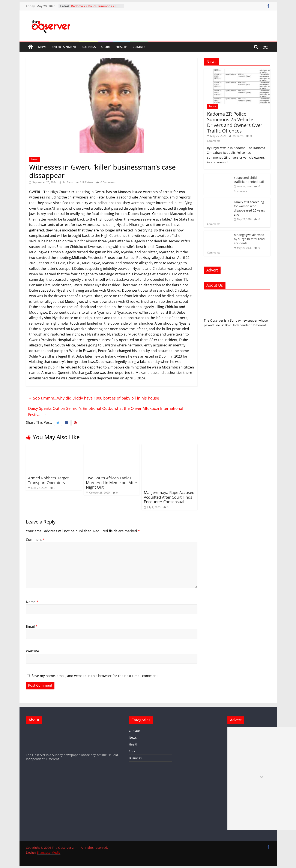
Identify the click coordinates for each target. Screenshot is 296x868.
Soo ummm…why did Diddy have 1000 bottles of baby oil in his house (94, 398)
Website (32, 651)
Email (32, 626)
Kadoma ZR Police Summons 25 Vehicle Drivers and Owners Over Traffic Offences (235, 122)
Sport (106, 47)
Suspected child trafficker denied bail (249, 180)
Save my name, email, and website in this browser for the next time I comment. (95, 676)
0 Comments (106, 182)
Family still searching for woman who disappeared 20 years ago (249, 208)
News (42, 47)
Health (122, 47)
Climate (139, 47)
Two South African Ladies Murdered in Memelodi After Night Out (112, 482)
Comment (35, 540)
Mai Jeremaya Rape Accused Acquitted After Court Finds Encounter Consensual (169, 497)
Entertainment (64, 47)
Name (32, 602)
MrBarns (69, 182)
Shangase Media (49, 852)
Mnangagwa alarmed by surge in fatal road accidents (249, 239)
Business (89, 47)
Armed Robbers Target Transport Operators (48, 480)
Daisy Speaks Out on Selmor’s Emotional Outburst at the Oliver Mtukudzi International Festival (106, 411)
